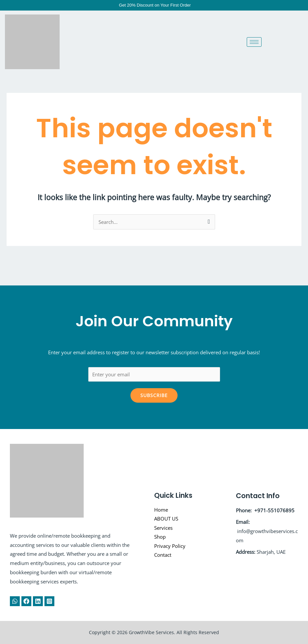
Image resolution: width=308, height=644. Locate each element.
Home (161, 509)
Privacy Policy (170, 546)
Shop (160, 537)
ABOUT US (166, 519)
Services (163, 528)
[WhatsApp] (15, 601)
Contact (163, 555)
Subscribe (154, 395)
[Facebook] (26, 601)
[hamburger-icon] (254, 42)
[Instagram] (49, 601)
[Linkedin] (38, 601)
